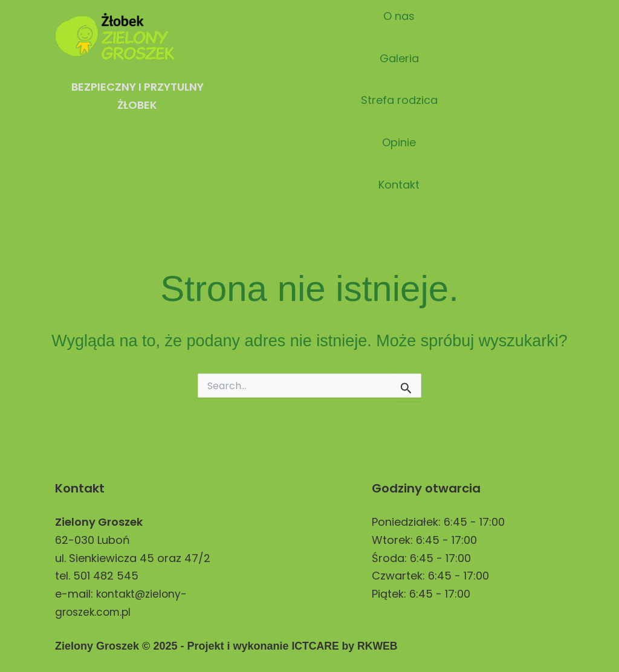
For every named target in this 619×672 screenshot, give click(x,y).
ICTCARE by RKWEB (345, 646)
